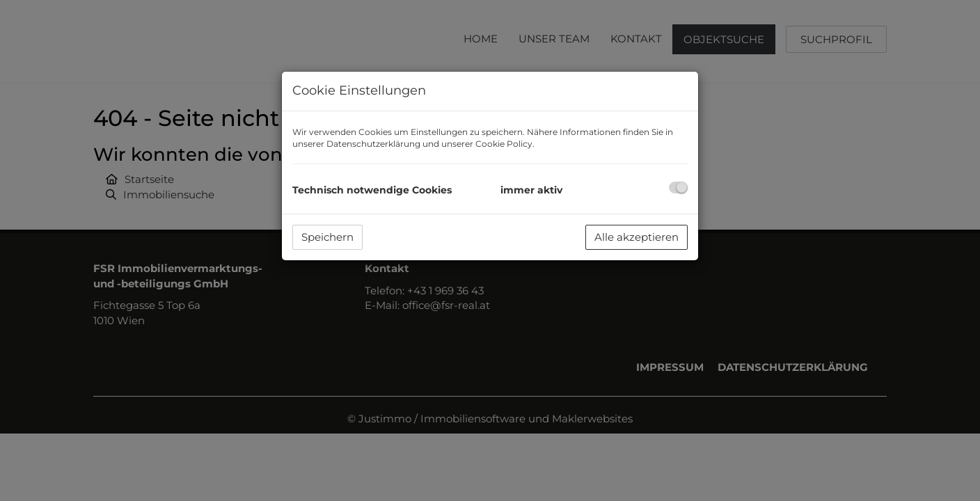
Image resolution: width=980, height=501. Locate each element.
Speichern (327, 237)
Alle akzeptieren (637, 237)
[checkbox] (678, 188)
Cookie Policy (504, 144)
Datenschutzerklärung (373, 144)
